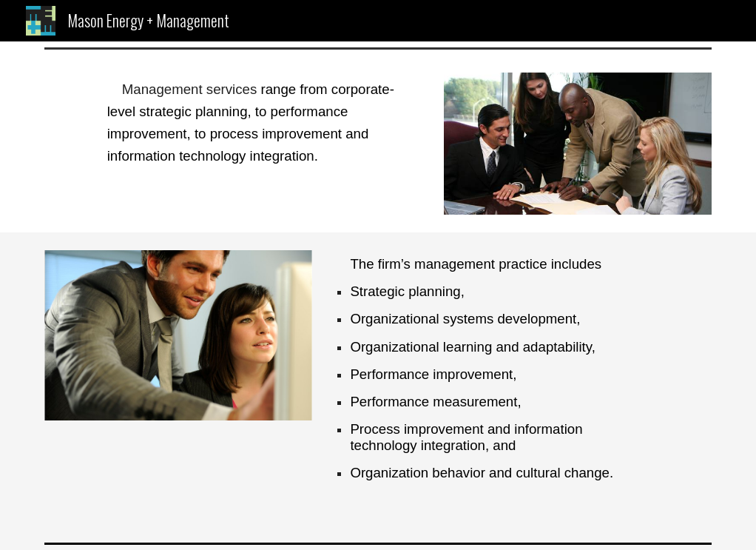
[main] (264, 123)
